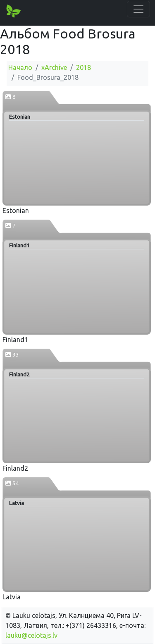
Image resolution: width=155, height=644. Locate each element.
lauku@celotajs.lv (31, 635)
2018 (83, 67)
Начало (20, 67)
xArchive (54, 67)
